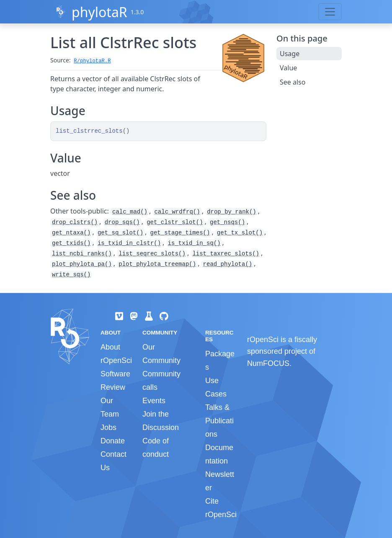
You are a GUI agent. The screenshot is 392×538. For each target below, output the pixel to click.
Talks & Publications (219, 421)
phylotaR (99, 12)
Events (154, 401)
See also (293, 82)
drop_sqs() (122, 222)
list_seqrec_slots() (152, 254)
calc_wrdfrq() (177, 212)
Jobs (108, 427)
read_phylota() (228, 264)
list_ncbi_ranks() (82, 254)
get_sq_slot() (120, 233)
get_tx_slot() (240, 233)
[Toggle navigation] (330, 12)
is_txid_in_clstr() (129, 243)
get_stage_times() (180, 233)
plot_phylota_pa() (82, 264)
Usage (290, 54)
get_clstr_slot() (175, 222)
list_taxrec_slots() (226, 254)
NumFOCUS (268, 363)
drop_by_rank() (232, 212)
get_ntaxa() (71, 233)
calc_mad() (130, 212)
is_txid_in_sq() (194, 243)
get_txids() (71, 243)
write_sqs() (71, 275)
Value (288, 68)
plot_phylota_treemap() (157, 264)
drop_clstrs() (75, 222)
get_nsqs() (227, 222)
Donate (113, 441)
